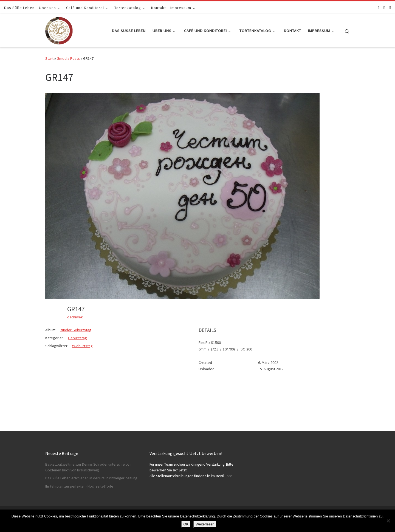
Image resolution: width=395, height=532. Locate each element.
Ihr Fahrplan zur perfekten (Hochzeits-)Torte (79, 486)
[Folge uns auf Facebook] (378, 8)
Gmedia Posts (68, 58)
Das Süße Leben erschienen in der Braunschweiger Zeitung (91, 478)
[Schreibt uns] (390, 8)
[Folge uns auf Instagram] (384, 8)
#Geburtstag (82, 346)
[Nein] (388, 521)
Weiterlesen (205, 524)
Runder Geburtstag (76, 330)
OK (186, 524)
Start (49, 58)
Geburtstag (77, 338)
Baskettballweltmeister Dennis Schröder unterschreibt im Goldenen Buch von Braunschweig (89, 467)
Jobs (229, 476)
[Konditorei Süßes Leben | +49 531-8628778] (59, 30)
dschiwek (75, 317)
